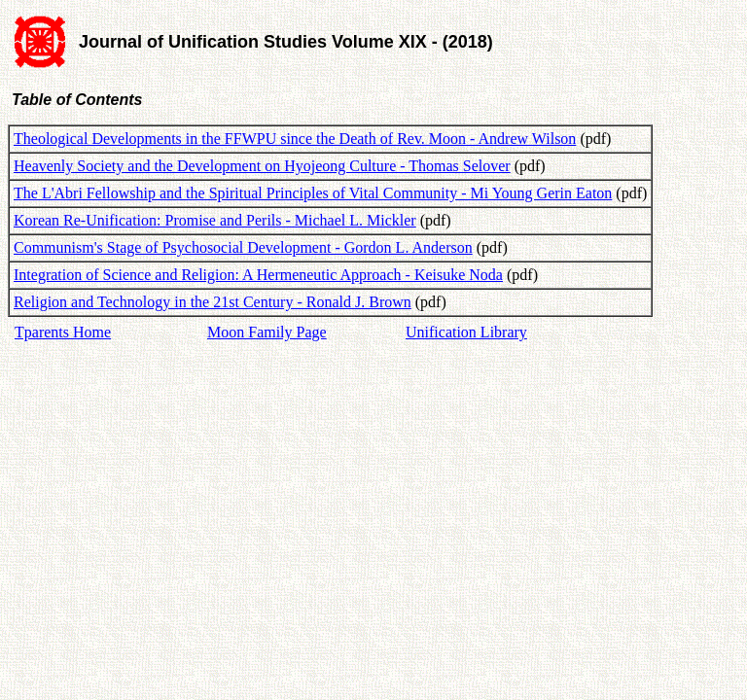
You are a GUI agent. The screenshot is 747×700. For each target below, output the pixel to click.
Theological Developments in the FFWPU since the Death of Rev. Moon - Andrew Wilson (295, 139)
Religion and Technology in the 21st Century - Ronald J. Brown (213, 302)
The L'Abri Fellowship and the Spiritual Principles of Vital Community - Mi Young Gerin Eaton (313, 193)
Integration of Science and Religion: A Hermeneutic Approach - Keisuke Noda (258, 275)
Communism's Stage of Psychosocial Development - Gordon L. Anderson (243, 247)
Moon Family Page (267, 332)
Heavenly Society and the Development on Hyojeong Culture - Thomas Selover (262, 166)
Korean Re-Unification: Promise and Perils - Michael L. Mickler (215, 220)
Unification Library (466, 332)
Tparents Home (63, 332)
